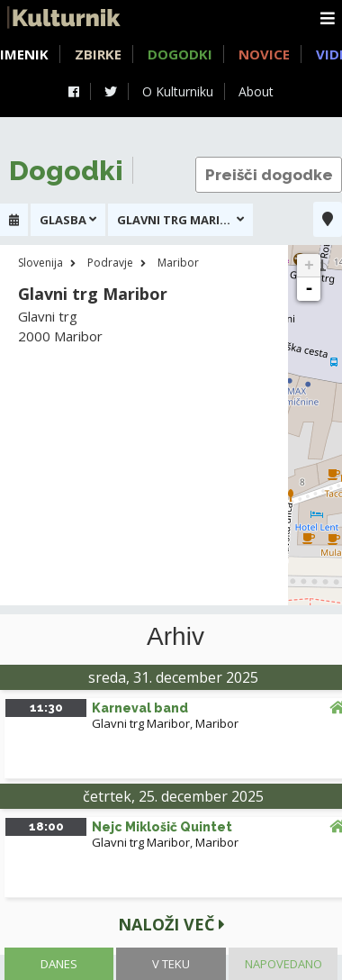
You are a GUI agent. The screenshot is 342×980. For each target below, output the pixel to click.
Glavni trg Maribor (141, 723)
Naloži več (171, 924)
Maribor (178, 263)
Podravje (110, 263)
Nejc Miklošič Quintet (162, 827)
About (256, 91)
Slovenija (40, 263)
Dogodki (180, 54)
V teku (171, 964)
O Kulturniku (178, 91)
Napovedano (283, 964)
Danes (59, 964)
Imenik (24, 54)
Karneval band (140, 708)
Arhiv (175, 637)
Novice (264, 54)
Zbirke (98, 54)
